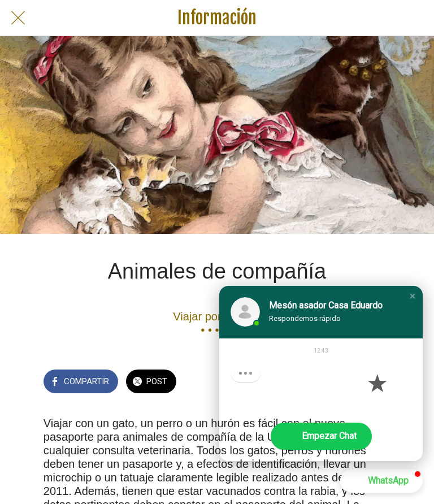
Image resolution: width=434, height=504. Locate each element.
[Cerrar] (18, 18)
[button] (413, 296)
